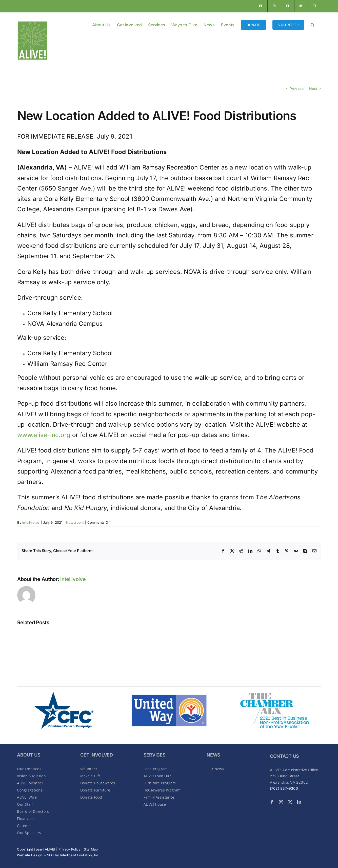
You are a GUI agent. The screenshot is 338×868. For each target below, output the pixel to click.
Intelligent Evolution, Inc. (80, 855)
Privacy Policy (69, 849)
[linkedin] (299, 802)
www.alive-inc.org (44, 435)
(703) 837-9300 (284, 788)
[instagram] (281, 802)
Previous (297, 89)
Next (313, 89)
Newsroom (75, 522)
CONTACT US (284, 756)
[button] (313, 24)
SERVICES (155, 755)
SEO (51, 855)
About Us (29, 755)
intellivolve (31, 522)
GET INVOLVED (97, 755)
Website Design (30, 855)
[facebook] (272, 802)
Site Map (91, 849)
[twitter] (290, 802)
